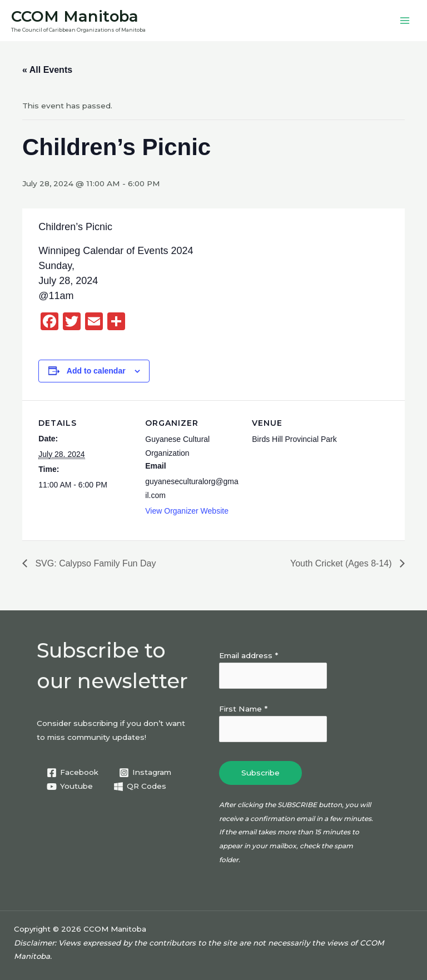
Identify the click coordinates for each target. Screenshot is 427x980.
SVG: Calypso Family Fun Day (94, 563)
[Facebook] (73, 773)
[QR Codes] (140, 787)
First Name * (243, 709)
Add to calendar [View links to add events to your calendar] (96, 371)
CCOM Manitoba (75, 16)
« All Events (47, 70)
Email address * (249, 655)
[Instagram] (145, 773)
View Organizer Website (187, 511)
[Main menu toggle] (405, 21)
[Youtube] (70, 787)
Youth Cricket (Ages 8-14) (342, 563)
